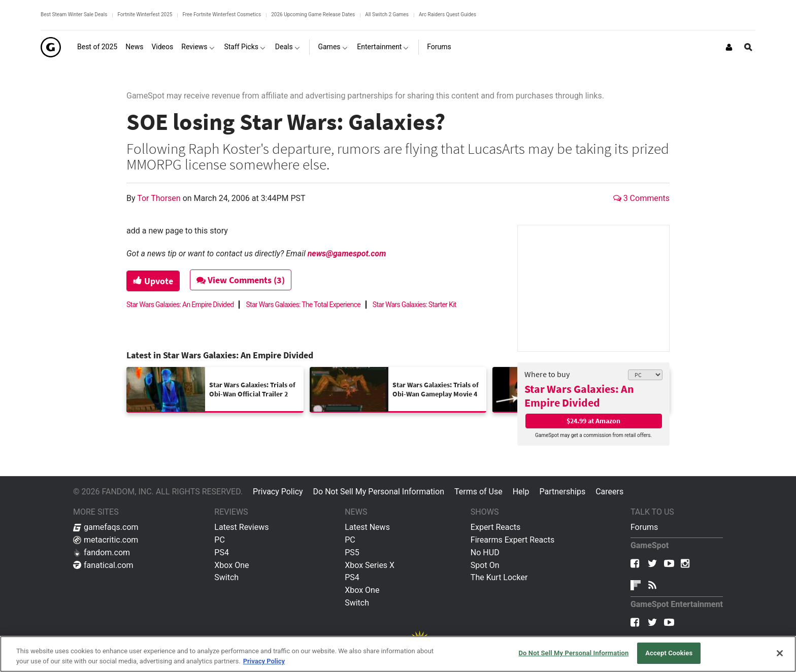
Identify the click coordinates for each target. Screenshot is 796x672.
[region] (398, 654)
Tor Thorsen (160, 198)
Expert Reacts (495, 527)
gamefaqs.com (106, 527)
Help (521, 492)
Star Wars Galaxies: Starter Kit (414, 305)
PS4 (222, 552)
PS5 (352, 552)
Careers (609, 492)
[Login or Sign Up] (729, 47)
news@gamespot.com (347, 254)
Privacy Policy (278, 492)
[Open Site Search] (748, 47)
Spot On (485, 565)
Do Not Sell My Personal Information (379, 492)
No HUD (485, 552)
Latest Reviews (241, 527)
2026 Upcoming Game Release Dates (313, 14)
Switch (226, 577)
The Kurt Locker (499, 577)
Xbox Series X (370, 565)
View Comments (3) (241, 280)
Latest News (367, 527)
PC (220, 540)
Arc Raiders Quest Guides (447, 14)
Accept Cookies (669, 653)
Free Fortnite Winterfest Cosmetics (222, 14)
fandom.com (102, 552)
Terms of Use (478, 492)
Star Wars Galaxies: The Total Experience (303, 305)
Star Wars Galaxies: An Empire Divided (579, 396)
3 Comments (641, 198)
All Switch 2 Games (387, 14)
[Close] (780, 653)
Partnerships (562, 492)
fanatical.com (103, 565)
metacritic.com (106, 540)
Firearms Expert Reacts (512, 540)
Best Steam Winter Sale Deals (74, 14)
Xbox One (231, 565)
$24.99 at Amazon (593, 421)
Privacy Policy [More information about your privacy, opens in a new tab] (264, 661)
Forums (644, 527)
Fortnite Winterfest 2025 (145, 14)
